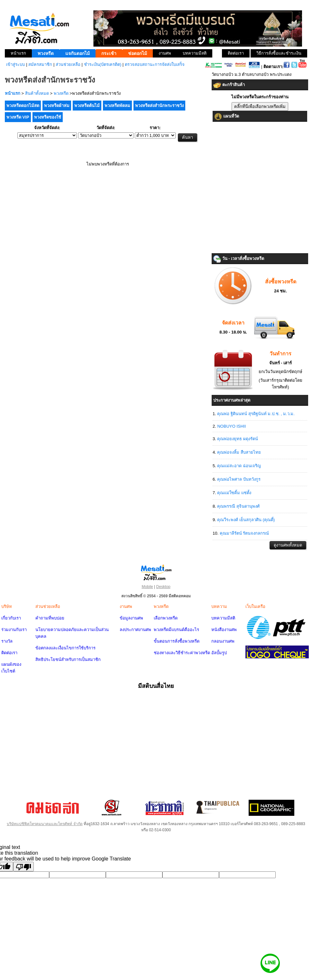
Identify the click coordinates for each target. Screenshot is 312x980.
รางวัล (7, 641)
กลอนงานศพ (223, 641)
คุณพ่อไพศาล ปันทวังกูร (239, 479)
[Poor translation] (23, 867)
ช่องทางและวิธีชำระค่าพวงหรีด (182, 653)
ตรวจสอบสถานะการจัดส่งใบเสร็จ (155, 64)
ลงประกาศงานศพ (135, 630)
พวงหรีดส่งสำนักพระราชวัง (159, 106)
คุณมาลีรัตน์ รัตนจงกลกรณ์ (244, 533)
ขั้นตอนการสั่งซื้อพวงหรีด (177, 641)
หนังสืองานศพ (224, 630)
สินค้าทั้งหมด (37, 93)
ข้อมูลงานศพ (131, 618)
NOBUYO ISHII (231, 426)
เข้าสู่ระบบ (15, 64)
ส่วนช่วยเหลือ (68, 64)
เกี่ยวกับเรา (11, 618)
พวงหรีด (61, 93)
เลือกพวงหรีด (166, 618)
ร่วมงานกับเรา (14, 630)
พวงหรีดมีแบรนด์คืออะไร (176, 630)
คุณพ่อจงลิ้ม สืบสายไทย (239, 452)
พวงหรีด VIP (18, 117)
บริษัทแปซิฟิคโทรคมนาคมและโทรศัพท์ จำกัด (45, 824)
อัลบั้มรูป (219, 653)
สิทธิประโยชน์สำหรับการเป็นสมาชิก (68, 659)
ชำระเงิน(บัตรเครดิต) (103, 64)
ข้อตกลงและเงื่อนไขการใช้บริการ (65, 648)
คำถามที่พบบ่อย (50, 618)
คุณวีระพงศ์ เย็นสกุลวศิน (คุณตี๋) (246, 520)
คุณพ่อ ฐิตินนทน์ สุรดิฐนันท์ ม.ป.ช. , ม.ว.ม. (256, 414)
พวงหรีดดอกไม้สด (23, 106)
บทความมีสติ (223, 618)
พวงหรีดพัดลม (117, 106)
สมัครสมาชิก (40, 64)
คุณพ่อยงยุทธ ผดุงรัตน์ (238, 439)
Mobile (147, 587)
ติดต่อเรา (9, 653)
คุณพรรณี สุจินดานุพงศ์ (238, 506)
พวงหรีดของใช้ (48, 117)
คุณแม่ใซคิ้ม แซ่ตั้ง (234, 493)
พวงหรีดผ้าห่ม (57, 106)
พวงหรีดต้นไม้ (87, 106)
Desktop (163, 587)
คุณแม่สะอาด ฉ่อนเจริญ (239, 466)
